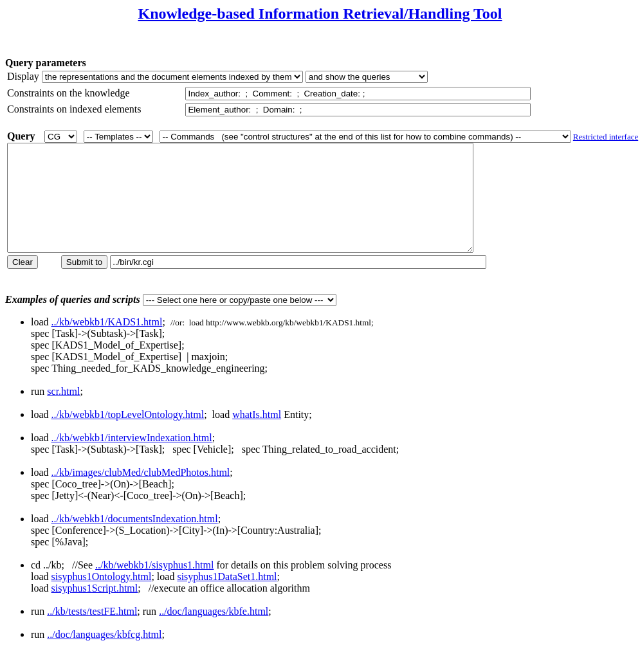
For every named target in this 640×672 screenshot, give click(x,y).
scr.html (63, 413)
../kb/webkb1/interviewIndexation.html (132, 459)
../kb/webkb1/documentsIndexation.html (135, 540)
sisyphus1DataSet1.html (227, 598)
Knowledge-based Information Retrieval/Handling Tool (320, 14)
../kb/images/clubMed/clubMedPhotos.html (141, 494)
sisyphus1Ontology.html (102, 598)
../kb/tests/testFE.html (92, 632)
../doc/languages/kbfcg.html (104, 656)
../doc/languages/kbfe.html (214, 632)
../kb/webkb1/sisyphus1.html (154, 586)
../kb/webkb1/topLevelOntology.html (128, 436)
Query (21, 136)
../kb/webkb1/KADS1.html (107, 343)
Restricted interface (606, 137)
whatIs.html (257, 436)
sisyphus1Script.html (95, 609)
